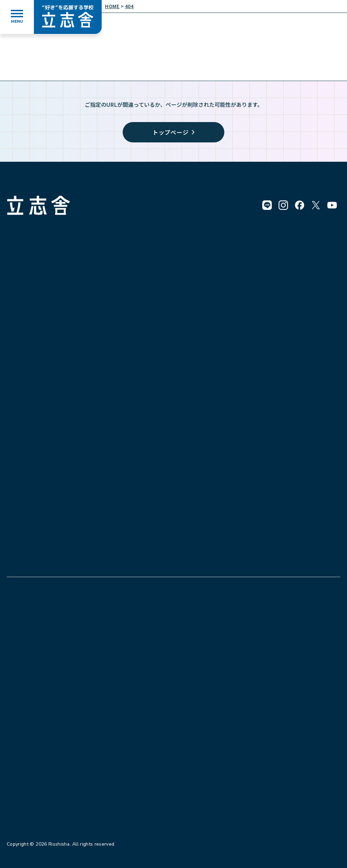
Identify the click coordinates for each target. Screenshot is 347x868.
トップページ (174, 132)
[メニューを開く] (17, 17)
